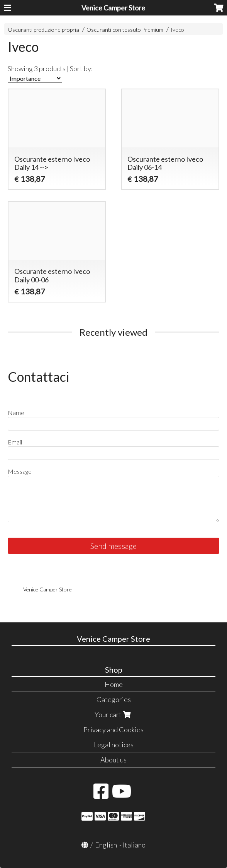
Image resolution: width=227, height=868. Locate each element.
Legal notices (114, 745)
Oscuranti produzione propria (43, 30)
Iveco (177, 30)
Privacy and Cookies (113, 730)
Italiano (134, 845)
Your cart (113, 714)
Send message (113, 546)
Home (114, 684)
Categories (114, 699)
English (106, 845)
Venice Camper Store (113, 8)
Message (20, 471)
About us (113, 760)
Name (16, 413)
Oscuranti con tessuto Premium (125, 30)
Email (15, 442)
